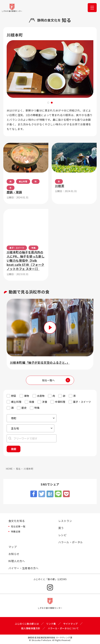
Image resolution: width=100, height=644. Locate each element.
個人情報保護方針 (31, 628)
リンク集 (51, 624)
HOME (9, 469)
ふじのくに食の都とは (27, 624)
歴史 (24, 408)
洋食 (45, 402)
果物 (27, 396)
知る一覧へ (48, 380)
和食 (32, 402)
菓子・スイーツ (82, 402)
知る (18, 469)
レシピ (62, 535)
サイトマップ (70, 624)
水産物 (41, 396)
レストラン (65, 521)
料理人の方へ (17, 561)
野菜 (14, 396)
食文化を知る (17, 521)
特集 (37, 408)
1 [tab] (48, 103)
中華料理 (60, 402)
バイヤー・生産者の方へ (23, 568)
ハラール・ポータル (71, 542)
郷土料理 (16, 402)
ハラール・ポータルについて (63, 628)
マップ (13, 547)
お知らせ (14, 554)
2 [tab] (52, 103)
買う (61, 528)
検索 (14, 449)
